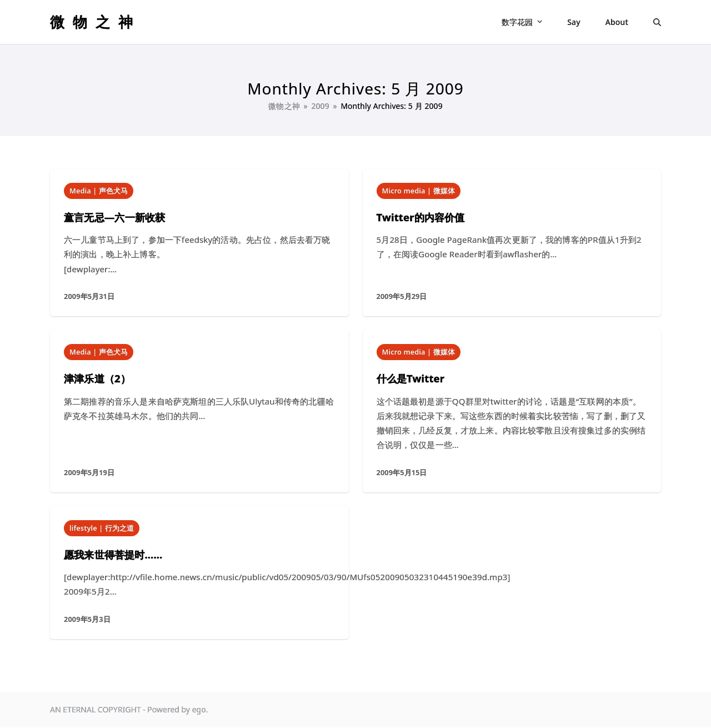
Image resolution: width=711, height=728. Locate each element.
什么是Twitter (411, 378)
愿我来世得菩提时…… (113, 554)
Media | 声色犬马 (99, 191)
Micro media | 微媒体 (419, 191)
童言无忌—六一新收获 (114, 217)
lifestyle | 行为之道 (102, 528)
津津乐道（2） (97, 378)
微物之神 (96, 22)
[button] (657, 22)
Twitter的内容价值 (421, 217)
